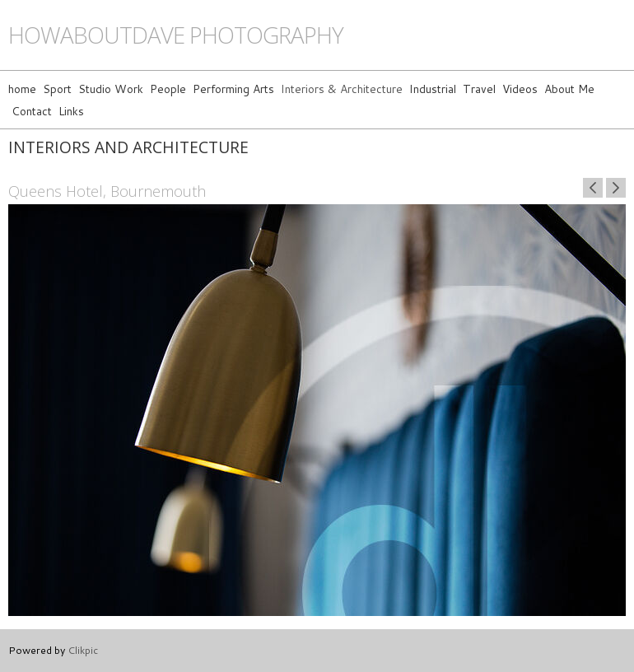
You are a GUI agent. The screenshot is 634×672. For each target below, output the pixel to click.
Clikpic (83, 650)
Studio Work (111, 89)
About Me (569, 89)
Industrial (433, 89)
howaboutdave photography (176, 35)
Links (71, 111)
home (22, 89)
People (168, 89)
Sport (57, 89)
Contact (32, 111)
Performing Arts (233, 89)
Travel (479, 89)
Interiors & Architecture (342, 89)
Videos (520, 89)
